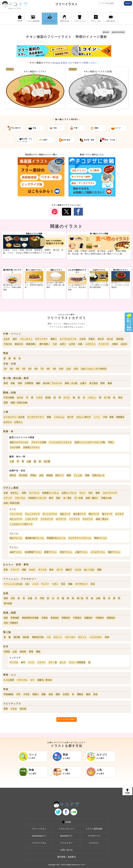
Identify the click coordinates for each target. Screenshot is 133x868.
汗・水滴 (79, 498)
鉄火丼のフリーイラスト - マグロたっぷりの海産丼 (120, 285)
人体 (12, 461)
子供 (105, 417)
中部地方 (77, 618)
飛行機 (17, 637)
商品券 (23, 652)
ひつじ (67, 398)
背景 (24, 493)
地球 (6, 598)
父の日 (110, 339)
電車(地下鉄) (38, 637)
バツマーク (74, 519)
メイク (35, 584)
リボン (55, 584)
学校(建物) (9, 694)
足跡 (6, 493)
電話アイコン (114, 552)
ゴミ (32, 680)
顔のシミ (60, 475)
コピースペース (110, 493)
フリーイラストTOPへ (67, 719)
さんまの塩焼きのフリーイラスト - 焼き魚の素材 (77, 287)
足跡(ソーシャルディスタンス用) (90, 442)
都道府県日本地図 (30, 618)
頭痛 (87, 475)
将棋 (24, 570)
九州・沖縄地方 (11, 623)
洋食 (20, 383)
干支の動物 (9, 398)
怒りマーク (107, 514)
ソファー (41, 662)
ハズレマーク (31, 519)
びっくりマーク (50, 514)
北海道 (45, 618)
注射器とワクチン (31, 447)
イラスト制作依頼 (33, 18)
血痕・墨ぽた (92, 498)
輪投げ (69, 570)
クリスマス (104, 344)
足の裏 (47, 461)
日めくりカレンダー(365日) (94, 369)
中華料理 (29, 383)
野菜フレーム (100, 538)
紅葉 (80, 344)
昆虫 (120, 398)
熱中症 (13, 475)
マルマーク (88, 519)
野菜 (103, 383)
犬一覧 (107, 398)
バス (49, 637)
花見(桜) (120, 339)
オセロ (32, 570)
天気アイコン (66, 552)
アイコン (14, 547)
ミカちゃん (59, 417)
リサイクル (22, 680)
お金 (15, 652)
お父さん (8, 422)
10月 (61, 369)
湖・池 (80, 598)
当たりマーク (16, 519)
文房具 (66, 694)
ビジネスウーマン (36, 417)
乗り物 (7, 632)
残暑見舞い (31, 344)
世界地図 (15, 618)
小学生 (26, 694)
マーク (13, 509)
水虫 (41, 475)
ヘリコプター (96, 637)
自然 (6, 593)
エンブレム (34, 493)
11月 (68, 369)
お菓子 (83, 383)
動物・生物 (10, 392)
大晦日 (115, 344)
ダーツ (60, 570)
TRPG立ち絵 (64, 18)
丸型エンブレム (69, 493)
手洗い (111, 442)
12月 (76, 369)
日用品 (7, 652)
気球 (107, 637)
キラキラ (119, 514)
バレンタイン (26, 339)
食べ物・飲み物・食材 (16, 378)
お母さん (18, 422)
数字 (51, 498)
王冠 (93, 584)
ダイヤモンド (81, 584)
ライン (82, 493)
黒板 (44, 694)
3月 (18, 369)
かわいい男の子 (84, 417)
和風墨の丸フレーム (56, 538)
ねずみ (20, 398)
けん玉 (78, 570)
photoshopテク (39, 836)
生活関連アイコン (33, 552)
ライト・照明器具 (77, 662)
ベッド (31, 662)
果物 (110, 383)
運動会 (80, 694)
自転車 (26, 637)
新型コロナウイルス (19, 442)
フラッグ (8, 498)
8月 (48, 369)
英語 (58, 498)
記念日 (124, 344)
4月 (24, 369)
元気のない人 (98, 475)
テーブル (14, 662)
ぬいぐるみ (89, 570)
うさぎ (39, 398)
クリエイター (66, 843)
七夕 (55, 344)
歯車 (98, 493)
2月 (11, 369)
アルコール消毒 (39, 442)
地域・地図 (10, 613)
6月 (36, 369)
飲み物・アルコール (52, 383)
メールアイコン (98, 552)
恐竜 (6, 403)
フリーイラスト (66, 4)
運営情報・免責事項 (66, 857)
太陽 (30, 598)
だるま (14, 709)
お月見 (72, 344)
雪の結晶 (8, 603)
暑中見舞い (45, 344)
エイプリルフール (68, 339)
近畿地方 (88, 618)
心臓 (29, 461)
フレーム (14, 533)
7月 (42, 369)
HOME (20, 18)
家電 (31, 652)
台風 (98, 598)
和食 (13, 383)
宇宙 (42, 598)
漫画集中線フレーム (35, 538)
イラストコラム (96, 18)
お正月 (7, 339)
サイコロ (42, 570)
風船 (99, 570)
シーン (97, 417)
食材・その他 (71, 383)
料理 (6, 383)
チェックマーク (32, 514)
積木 (51, 570)
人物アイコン (81, 552)
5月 (30, 369)
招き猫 (23, 709)
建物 (38, 652)
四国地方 (111, 618)
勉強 (88, 694)
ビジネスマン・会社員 (14, 417)
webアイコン (16, 552)
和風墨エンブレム (51, 493)
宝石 (63, 584)
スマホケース (94, 836)
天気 (13, 598)
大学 (18, 694)
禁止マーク (94, 514)
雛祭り (54, 339)
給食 (51, 694)
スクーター (70, 637)
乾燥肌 (49, 475)
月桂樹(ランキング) (37, 498)
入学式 (82, 339)
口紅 (27, 584)
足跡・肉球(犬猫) (12, 503)
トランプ (15, 570)
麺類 (38, 383)
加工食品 (94, 383)
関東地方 (66, 618)
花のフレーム (16, 538)
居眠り (36, 694)
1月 (5, 369)
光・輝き (67, 498)
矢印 (91, 493)
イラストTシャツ (80, 18)
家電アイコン (51, 552)
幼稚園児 (120, 417)
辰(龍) (48, 398)
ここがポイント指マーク (21, 524)
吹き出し (15, 493)
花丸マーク (65, 514)
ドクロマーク (47, 519)
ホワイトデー (41, 339)
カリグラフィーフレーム (80, 538)
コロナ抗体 (15, 447)
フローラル (20, 498)
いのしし (92, 398)
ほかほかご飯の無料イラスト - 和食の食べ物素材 (55, 285)
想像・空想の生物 (19, 403)
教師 (58, 694)
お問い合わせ (111, 18)
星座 (6, 709)
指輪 (70, 584)
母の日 (101, 339)
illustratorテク (67, 836)
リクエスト (94, 843)
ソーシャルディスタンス (60, 442)
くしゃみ (78, 475)
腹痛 (69, 475)
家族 (112, 417)
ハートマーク (16, 514)
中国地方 (100, 618)
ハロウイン (90, 344)
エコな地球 (9, 680)
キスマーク (61, 519)
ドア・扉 (53, 662)
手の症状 (23, 475)
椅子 (23, 662)
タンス (63, 662)
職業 (49, 417)
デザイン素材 (11, 488)
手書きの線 (106, 498)
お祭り (63, 344)
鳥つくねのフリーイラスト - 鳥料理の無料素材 (34, 285)
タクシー (58, 637)
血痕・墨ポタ (102, 519)
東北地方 (55, 618)
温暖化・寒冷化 (45, 680)
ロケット (82, 637)
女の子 (70, 417)
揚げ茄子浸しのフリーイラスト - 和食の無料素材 (12, 287)
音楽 (6, 570)
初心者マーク (80, 514)
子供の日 (8, 344)
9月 (54, 369)
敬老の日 (19, 344)
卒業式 (92, 339)
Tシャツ (45, 584)
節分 (15, 339)
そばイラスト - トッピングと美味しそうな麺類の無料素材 (99, 285)
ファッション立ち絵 (13, 584)
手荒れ (33, 475)
